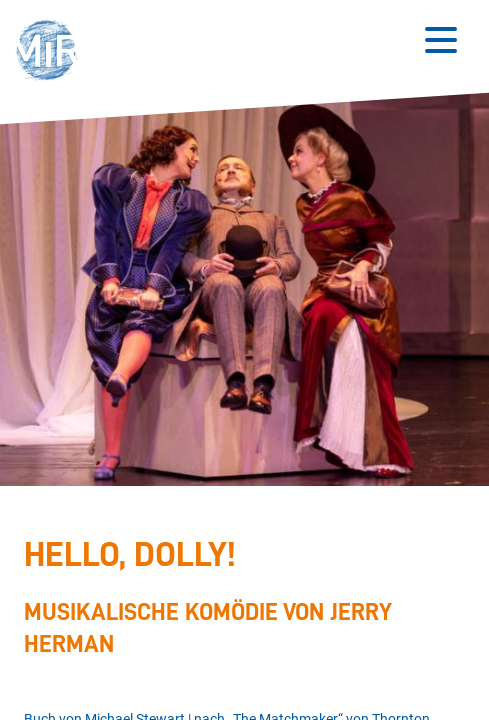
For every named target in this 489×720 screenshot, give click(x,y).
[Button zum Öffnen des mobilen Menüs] (441, 40)
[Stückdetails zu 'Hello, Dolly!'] (239, 599)
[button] (52, 52)
